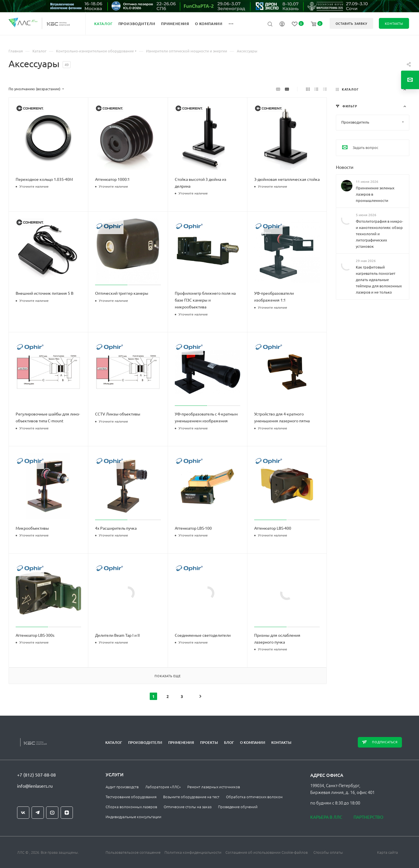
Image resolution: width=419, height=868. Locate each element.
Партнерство (368, 817)
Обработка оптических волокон (254, 797)
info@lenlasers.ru (35, 786)
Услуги (115, 774)
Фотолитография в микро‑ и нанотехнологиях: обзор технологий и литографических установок (379, 234)
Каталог (114, 742)
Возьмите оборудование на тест (191, 797)
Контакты (281, 742)
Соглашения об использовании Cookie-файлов (267, 852)
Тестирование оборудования (131, 797)
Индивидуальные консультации (133, 817)
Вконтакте (23, 813)
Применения (181, 742)
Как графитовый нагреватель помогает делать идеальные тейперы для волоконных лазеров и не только (379, 280)
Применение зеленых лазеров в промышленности (375, 194)
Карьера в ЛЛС (326, 817)
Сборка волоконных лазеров (131, 807)
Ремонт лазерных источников (214, 787)
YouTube (52, 813)
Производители (145, 742)
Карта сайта (388, 852)
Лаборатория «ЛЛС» (163, 787)
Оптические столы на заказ (188, 807)
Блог (229, 742)
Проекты (209, 742)
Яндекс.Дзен (67, 813)
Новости (345, 167)
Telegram (38, 813)
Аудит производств (122, 787)
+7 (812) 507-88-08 (36, 775)
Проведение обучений (238, 807)
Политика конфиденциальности (193, 852)
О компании (253, 742)
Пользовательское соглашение (133, 852)
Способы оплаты (328, 852)
